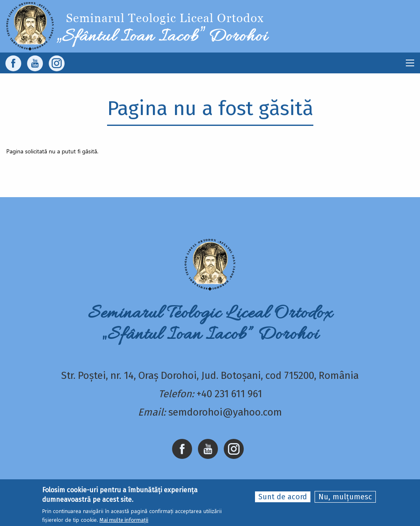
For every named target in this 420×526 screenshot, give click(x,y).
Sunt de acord (283, 497)
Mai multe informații (124, 520)
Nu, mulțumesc (345, 497)
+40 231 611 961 (229, 394)
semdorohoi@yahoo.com (225, 412)
